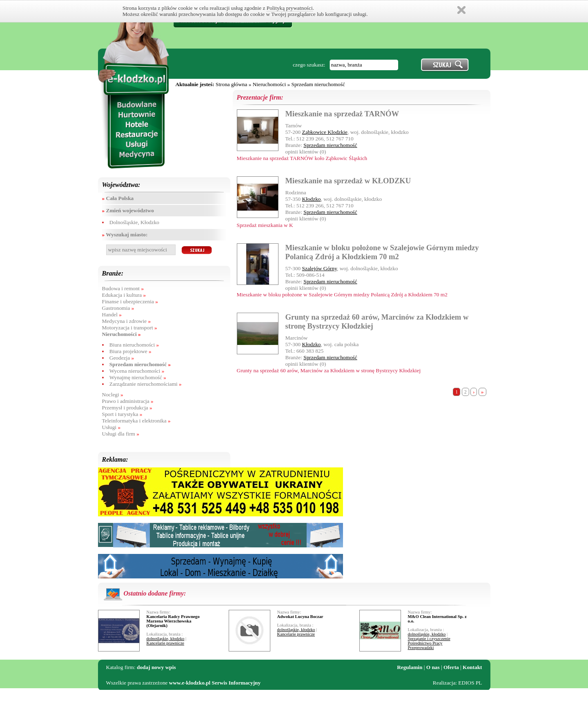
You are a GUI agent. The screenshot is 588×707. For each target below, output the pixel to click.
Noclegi (113, 395)
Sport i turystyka (122, 414)
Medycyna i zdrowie (127, 321)
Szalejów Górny (320, 268)
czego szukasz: (309, 65)
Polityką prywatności (290, 8)
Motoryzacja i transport (130, 328)
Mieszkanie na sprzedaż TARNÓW (342, 114)
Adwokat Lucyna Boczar (300, 617)
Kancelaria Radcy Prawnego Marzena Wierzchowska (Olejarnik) (173, 621)
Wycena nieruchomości (137, 371)
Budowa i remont (123, 288)
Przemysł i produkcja (127, 408)
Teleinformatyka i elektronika (136, 421)
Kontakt (472, 667)
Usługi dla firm (121, 434)
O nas (433, 667)
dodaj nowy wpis (156, 667)
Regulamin (410, 667)
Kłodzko (312, 199)
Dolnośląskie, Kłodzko (134, 222)
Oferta (451, 667)
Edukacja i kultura (124, 295)
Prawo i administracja (128, 401)
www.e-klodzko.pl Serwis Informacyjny (215, 683)
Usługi (111, 427)
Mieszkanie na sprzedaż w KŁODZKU (348, 181)
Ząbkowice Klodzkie (325, 132)
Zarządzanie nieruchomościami (146, 384)
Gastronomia (118, 308)
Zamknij (461, 10)
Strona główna (231, 84)
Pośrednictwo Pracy (425, 643)
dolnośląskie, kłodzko (166, 639)
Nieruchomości (269, 84)
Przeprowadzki (421, 648)
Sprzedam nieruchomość (318, 84)
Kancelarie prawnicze (166, 643)
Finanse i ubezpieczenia (130, 301)
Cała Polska (118, 198)
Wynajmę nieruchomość (138, 377)
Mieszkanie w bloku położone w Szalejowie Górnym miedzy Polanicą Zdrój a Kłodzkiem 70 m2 (382, 252)
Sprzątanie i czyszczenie (429, 639)
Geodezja (122, 358)
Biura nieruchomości (134, 345)
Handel (112, 315)
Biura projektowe (130, 351)
